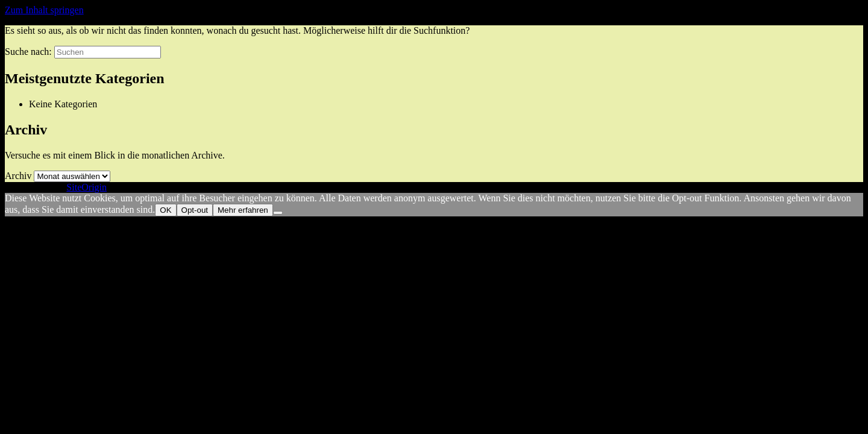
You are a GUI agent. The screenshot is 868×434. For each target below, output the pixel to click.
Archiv (18, 176)
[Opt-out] (278, 213)
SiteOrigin (86, 187)
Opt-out (195, 210)
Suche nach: (28, 52)
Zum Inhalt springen (44, 10)
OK (165, 210)
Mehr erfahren (243, 210)
